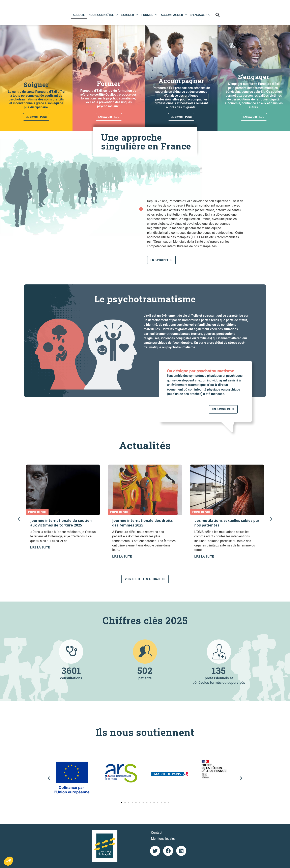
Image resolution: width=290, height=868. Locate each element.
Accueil (78, 14)
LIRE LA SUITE (40, 547)
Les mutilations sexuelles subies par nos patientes (227, 523)
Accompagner (173, 14)
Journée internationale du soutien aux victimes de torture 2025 (61, 523)
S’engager (200, 14)
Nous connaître (103, 14)
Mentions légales (163, 839)
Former (149, 14)
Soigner (129, 14)
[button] (217, 14)
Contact (157, 833)
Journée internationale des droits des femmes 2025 (142, 523)
